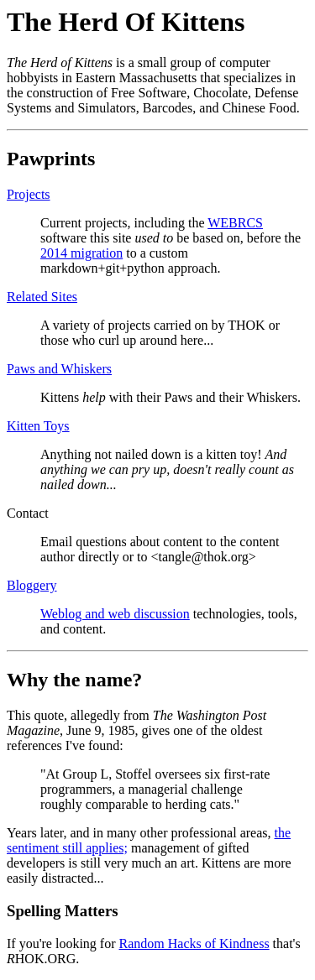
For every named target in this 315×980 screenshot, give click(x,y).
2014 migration (81, 253)
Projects (29, 194)
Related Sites (42, 297)
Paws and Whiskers (59, 369)
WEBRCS (235, 223)
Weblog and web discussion (115, 614)
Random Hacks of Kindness (194, 944)
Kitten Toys (38, 426)
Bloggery (32, 585)
